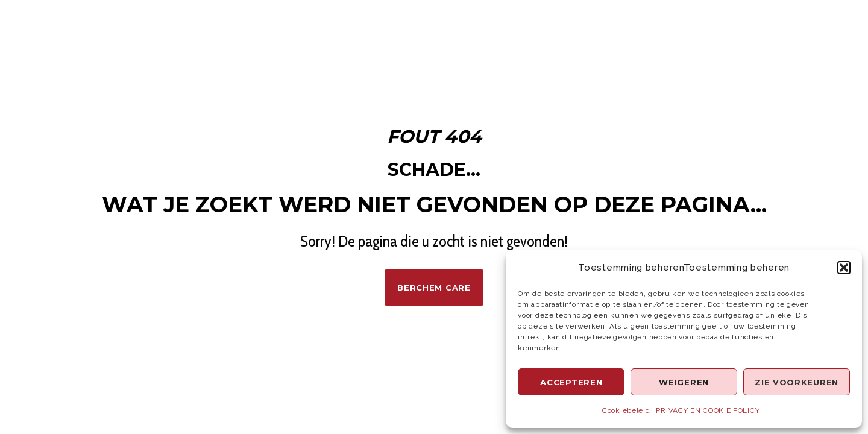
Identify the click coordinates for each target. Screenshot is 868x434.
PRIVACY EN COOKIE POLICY (708, 410)
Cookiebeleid (626, 410)
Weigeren (684, 382)
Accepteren (571, 382)
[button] (844, 268)
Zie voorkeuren (797, 382)
